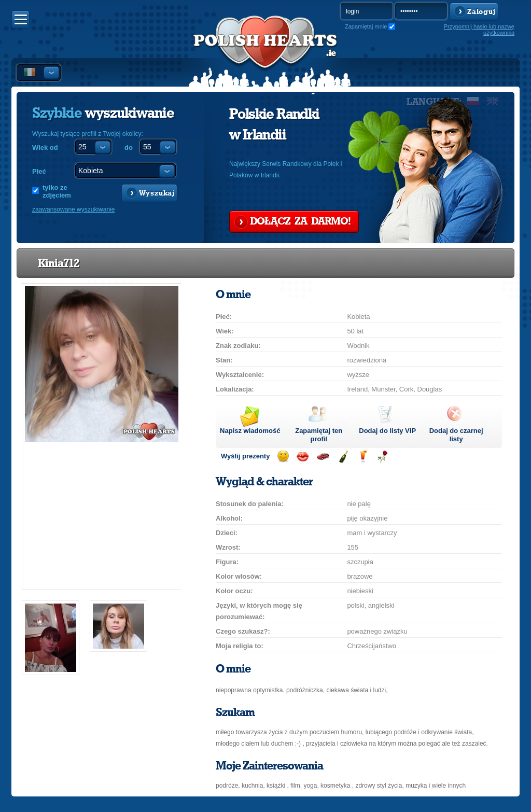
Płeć (39, 171)
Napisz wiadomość (250, 431)
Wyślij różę (382, 457)
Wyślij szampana (343, 457)
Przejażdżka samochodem (323, 457)
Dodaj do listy (387, 431)
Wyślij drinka (363, 457)
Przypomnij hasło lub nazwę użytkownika (479, 30)
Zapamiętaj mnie (366, 26)
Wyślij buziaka (303, 457)
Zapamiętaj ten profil (319, 435)
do (129, 148)
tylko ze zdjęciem (57, 191)
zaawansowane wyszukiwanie (73, 209)
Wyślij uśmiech (283, 457)
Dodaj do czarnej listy (456, 435)
